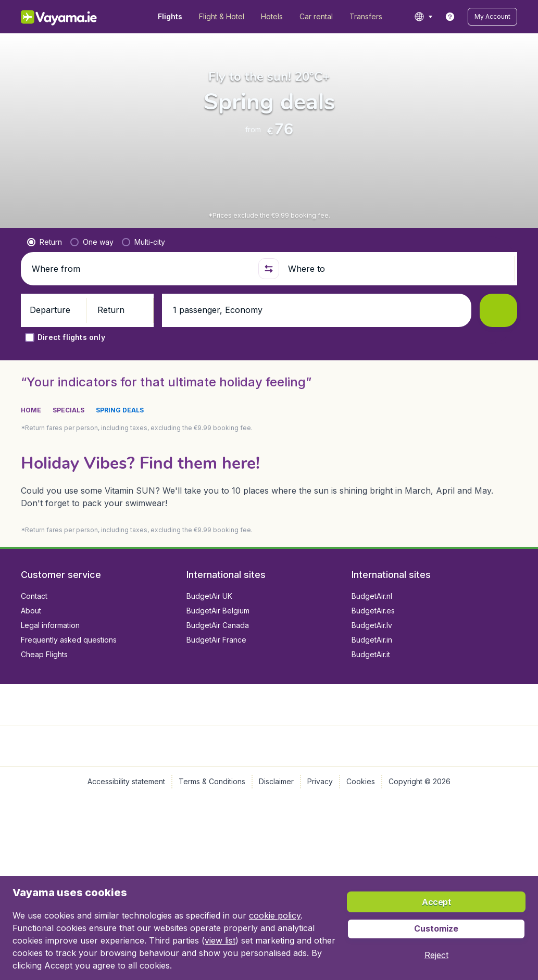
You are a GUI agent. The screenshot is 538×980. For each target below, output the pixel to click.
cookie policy (275, 915)
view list (220, 940)
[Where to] (397, 285)
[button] (492, 17)
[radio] (45, 259)
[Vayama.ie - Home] (73, 17)
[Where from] (141, 285)
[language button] (423, 17)
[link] (450, 17)
